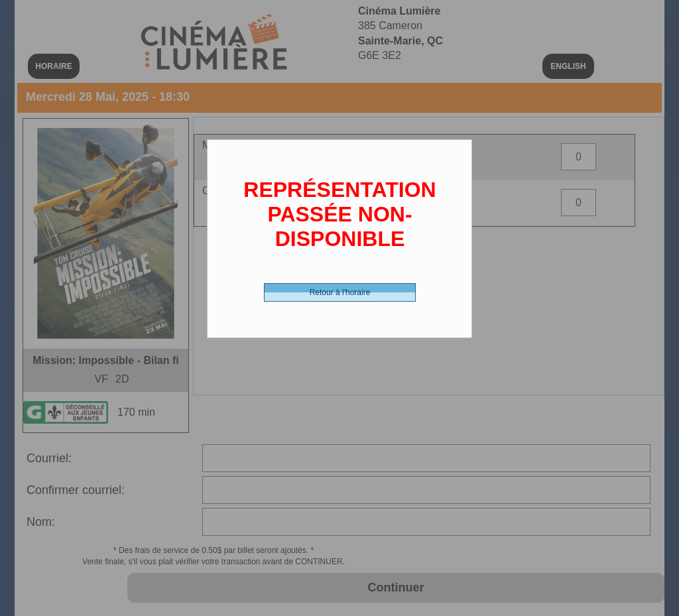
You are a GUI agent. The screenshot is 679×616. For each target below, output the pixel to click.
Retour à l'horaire (340, 292)
